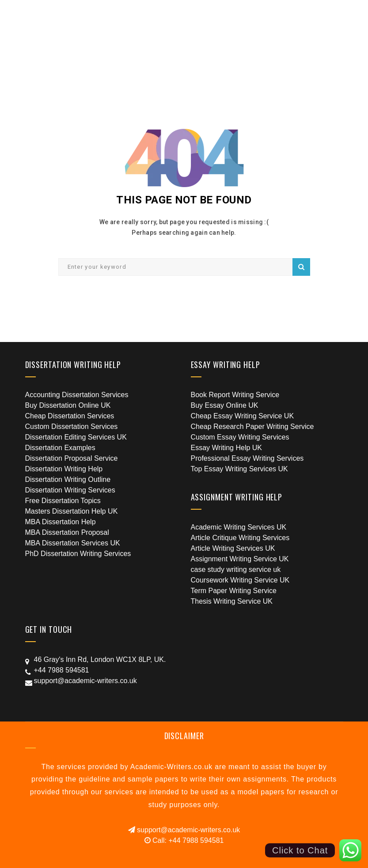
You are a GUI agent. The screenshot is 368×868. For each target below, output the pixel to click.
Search (301, 267)
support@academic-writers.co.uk (184, 830)
